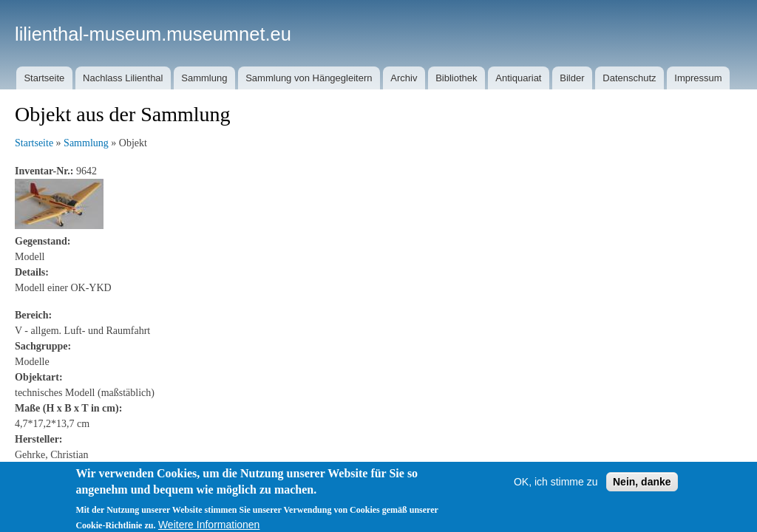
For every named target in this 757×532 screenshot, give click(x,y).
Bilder (572, 78)
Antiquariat (518, 78)
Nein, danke (642, 486)
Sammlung (204, 78)
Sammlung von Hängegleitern (309, 78)
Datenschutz (629, 78)
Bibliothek (456, 78)
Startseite (44, 78)
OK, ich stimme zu (556, 486)
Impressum (698, 78)
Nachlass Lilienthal (123, 78)
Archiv (404, 78)
